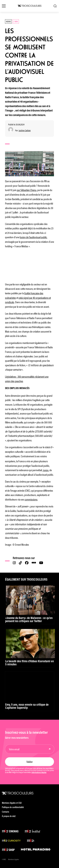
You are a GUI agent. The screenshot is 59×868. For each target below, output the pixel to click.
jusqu (46, 470)
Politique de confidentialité (13, 808)
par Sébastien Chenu (27, 190)
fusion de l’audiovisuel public (33, 237)
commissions (31, 499)
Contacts (6, 812)
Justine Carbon (25, 130)
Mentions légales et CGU (12, 803)
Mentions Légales (14, 860)
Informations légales (39, 773)
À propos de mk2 (9, 816)
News (8, 21)
